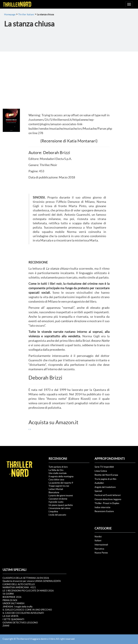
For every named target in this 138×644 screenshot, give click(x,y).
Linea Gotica (101, 471)
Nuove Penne (101, 553)
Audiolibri (99, 483)
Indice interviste (102, 507)
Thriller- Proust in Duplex (107, 503)
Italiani (98, 541)
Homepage (10, 14)
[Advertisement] (69, 77)
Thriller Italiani (26, 14)
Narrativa (99, 549)
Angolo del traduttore (105, 487)
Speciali (98, 491)
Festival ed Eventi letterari (108, 495)
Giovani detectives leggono (108, 499)
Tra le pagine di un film (105, 479)
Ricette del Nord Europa (106, 475)
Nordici (98, 537)
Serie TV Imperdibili (104, 467)
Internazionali (101, 545)
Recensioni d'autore (104, 511)
